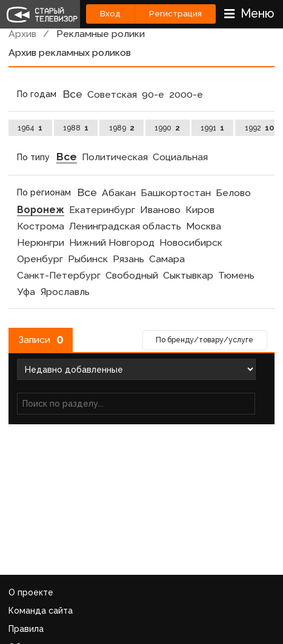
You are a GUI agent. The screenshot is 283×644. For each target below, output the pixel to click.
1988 (76, 128)
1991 (212, 128)
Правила (26, 629)
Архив (22, 34)
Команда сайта (41, 611)
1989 (122, 128)
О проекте (31, 592)
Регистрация (175, 14)
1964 (30, 128)
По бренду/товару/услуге (205, 340)
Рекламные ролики (101, 34)
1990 (167, 128)
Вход (110, 14)
